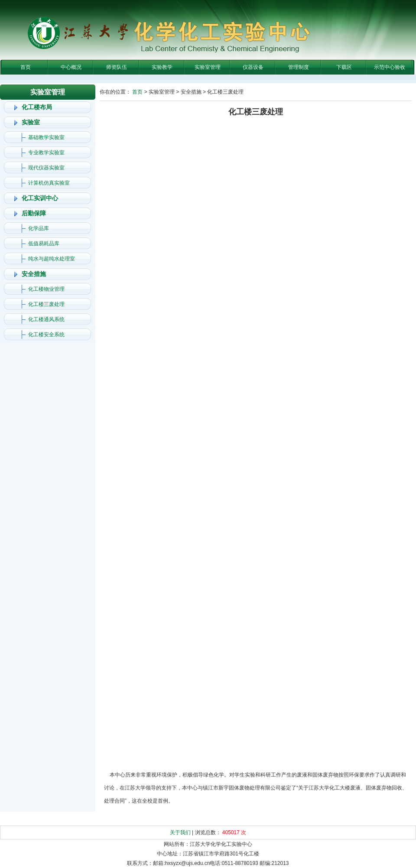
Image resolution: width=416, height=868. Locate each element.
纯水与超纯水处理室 (52, 259)
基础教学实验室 (46, 137)
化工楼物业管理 (46, 289)
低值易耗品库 (44, 244)
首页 (26, 67)
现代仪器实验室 (46, 168)
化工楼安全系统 (46, 335)
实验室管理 (208, 67)
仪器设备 (253, 67)
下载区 (344, 67)
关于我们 (180, 832)
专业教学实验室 (46, 153)
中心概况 (71, 67)
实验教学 (162, 67)
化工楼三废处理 (46, 304)
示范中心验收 (390, 67)
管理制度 (299, 67)
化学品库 (39, 228)
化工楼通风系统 (46, 319)
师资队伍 (117, 67)
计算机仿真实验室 (49, 183)
